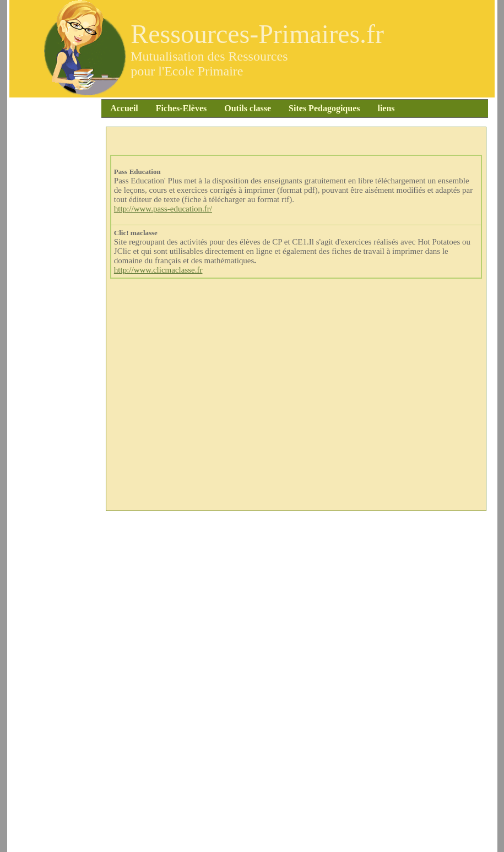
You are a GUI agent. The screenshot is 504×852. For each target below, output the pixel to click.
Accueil (115, 108)
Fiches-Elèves (161, 108)
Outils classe (229, 108)
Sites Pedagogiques (294, 108)
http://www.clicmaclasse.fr (158, 270)
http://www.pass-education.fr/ (163, 209)
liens (382, 108)
